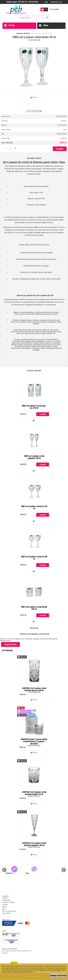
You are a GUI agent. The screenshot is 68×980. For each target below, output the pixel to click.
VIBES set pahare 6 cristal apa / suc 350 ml (34, 407)
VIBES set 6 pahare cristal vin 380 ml (34, 558)
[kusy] (7, 148)
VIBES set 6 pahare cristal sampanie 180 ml (34, 457)
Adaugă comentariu (10, 645)
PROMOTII (27, 33)
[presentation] (4, 870)
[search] (47, 18)
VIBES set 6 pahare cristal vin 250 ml (34, 508)
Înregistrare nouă (56, 2)
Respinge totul (55, 976)
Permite (64, 976)
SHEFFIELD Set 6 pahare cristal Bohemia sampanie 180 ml (34, 845)
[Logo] (16, 9)
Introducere (20, 33)
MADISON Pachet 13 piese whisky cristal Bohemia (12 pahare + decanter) (34, 742)
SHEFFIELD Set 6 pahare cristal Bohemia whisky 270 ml (34, 794)
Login (46, 2)
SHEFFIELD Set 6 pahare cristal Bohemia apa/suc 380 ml (34, 690)
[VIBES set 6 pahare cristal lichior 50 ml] (34, 42)
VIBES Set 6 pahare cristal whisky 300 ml (34, 608)
